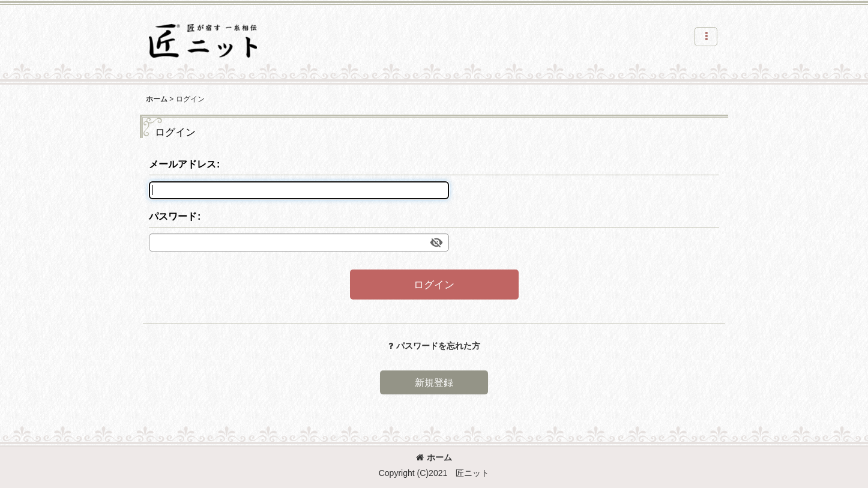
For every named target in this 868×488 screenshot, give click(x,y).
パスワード (173, 216)
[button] (706, 37)
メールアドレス (182, 164)
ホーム (434, 457)
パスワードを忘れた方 (434, 346)
